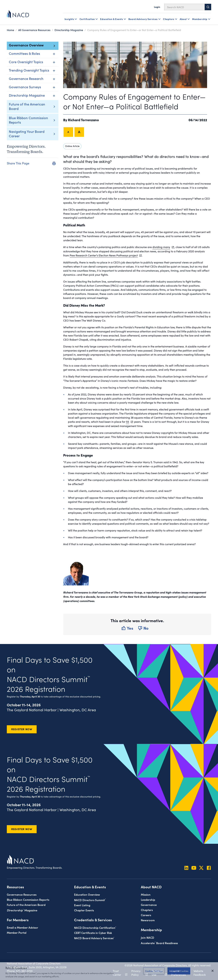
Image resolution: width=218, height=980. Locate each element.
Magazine (22, 910)
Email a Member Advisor (22, 927)
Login (157, 7)
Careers (146, 915)
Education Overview (87, 894)
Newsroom (148, 920)
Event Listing (82, 905)
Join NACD (147, 937)
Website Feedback (200, 973)
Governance (149, 905)
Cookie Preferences (178, 973)
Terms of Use (157, 973)
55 (128, 422)
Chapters (147, 910)
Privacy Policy (138, 973)
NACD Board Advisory (94, 938)
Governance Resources (22, 894)
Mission (146, 894)
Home (10, 30)
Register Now (22, 729)
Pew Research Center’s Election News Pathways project (104, 255)
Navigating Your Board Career (27, 134)
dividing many (161, 247)
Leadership (148, 900)
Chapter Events (84, 910)
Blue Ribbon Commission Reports (28, 120)
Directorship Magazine (69, 30)
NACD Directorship (95, 928)
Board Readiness (159, 943)
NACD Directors (90, 900)
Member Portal (17, 932)
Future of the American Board (27, 106)
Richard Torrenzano (83, 120)
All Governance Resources (34, 30)
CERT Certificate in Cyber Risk (93, 933)
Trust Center (118, 973)
